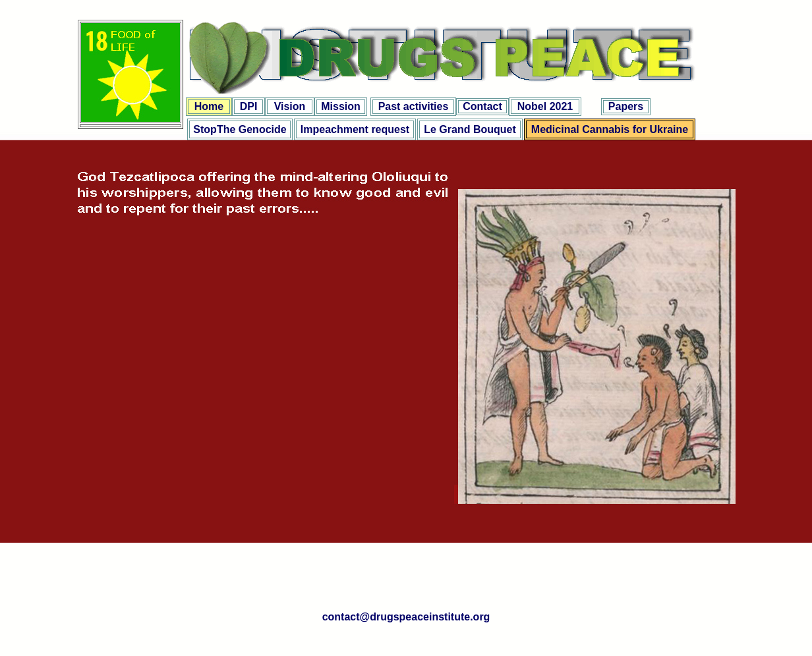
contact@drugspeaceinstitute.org (406, 617)
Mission (341, 106)
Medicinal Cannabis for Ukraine (610, 129)
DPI (249, 106)
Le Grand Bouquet (470, 129)
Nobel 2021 (545, 106)
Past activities (414, 106)
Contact (482, 106)
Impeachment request (355, 129)
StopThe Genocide (240, 129)
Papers (626, 106)
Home (209, 106)
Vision (290, 106)
